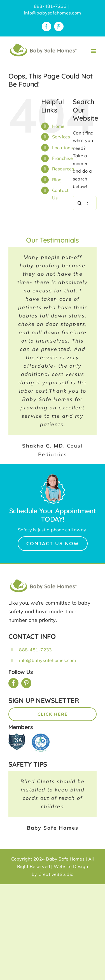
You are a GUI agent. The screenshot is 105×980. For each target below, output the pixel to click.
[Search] (80, 203)
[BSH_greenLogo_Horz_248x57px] (43, 580)
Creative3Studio (56, 874)
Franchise (62, 158)
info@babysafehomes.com (53, 13)
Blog (57, 180)
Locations (62, 148)
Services (61, 137)
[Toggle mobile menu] (94, 51)
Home (58, 126)
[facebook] (13, 683)
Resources (63, 169)
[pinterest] (26, 683)
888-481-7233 (35, 650)
